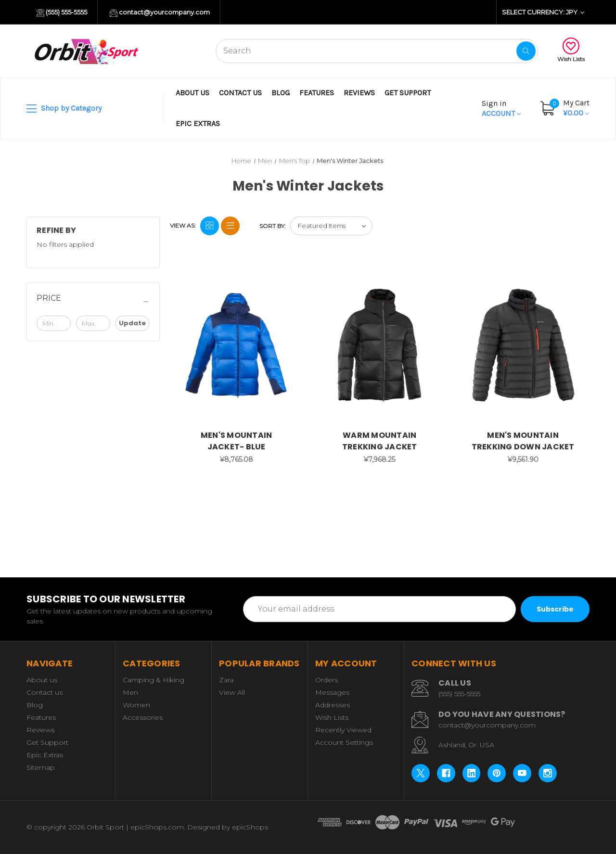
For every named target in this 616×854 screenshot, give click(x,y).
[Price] (93, 302)
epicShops (250, 827)
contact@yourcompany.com (160, 13)
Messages (332, 692)
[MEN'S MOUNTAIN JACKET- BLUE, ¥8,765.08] (237, 345)
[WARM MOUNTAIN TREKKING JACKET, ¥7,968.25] (379, 345)
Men (130, 692)
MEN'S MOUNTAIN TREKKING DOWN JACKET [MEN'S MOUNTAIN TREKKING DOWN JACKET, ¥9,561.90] (523, 441)
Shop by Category (64, 109)
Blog (281, 93)
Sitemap (41, 767)
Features (317, 93)
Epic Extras (198, 123)
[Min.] (54, 323)
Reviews (359, 93)
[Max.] (93, 323)
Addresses (333, 705)
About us (192, 93)
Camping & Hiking (154, 680)
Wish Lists (571, 50)
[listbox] (331, 226)
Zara (226, 680)
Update (132, 323)
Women (136, 705)
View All (232, 692)
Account (501, 108)
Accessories (143, 717)
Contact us (240, 93)
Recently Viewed (343, 730)
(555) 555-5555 (62, 13)
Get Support (408, 93)
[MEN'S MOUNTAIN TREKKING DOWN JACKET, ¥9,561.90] (523, 345)
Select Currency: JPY (543, 12)
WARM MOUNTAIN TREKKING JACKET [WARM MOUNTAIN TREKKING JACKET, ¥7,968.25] (380, 441)
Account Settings (344, 742)
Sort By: (273, 226)
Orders (327, 680)
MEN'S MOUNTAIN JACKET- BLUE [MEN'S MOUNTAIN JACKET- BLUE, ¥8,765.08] (237, 441)
